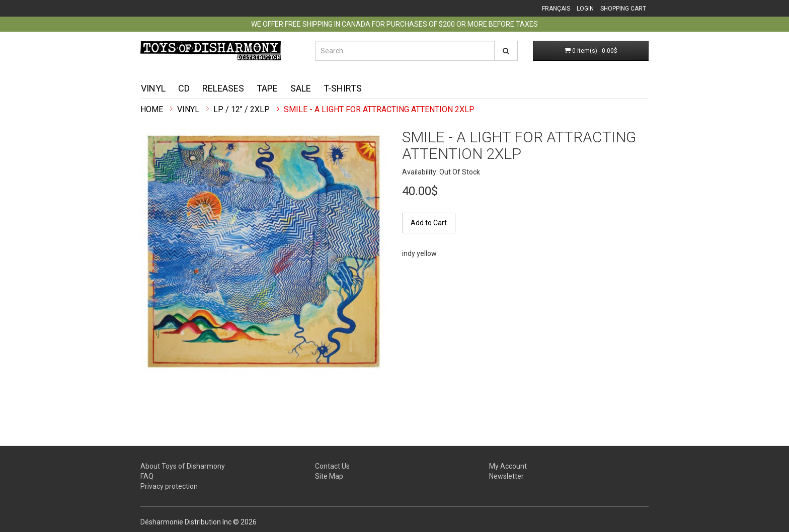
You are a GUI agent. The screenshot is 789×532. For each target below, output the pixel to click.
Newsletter (506, 476)
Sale (301, 88)
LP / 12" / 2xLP (242, 109)
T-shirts (343, 88)
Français (556, 9)
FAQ (147, 476)
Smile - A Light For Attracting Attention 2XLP (379, 109)
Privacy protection (169, 486)
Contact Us (332, 466)
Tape (267, 88)
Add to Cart (429, 223)
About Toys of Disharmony (183, 466)
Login (585, 9)
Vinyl (153, 88)
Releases (223, 88)
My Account (508, 466)
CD (184, 88)
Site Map (329, 476)
